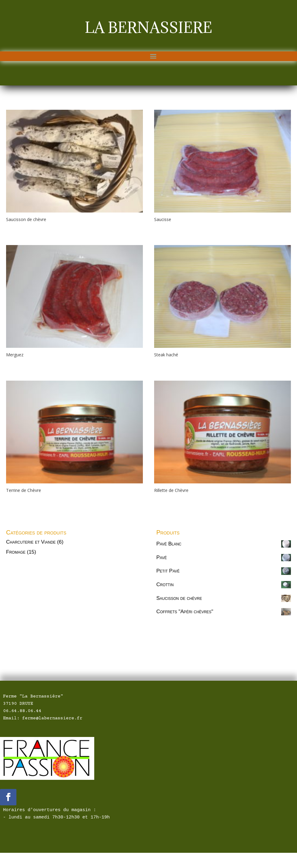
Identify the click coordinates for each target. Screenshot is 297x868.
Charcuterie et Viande (31, 542)
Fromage (16, 552)
